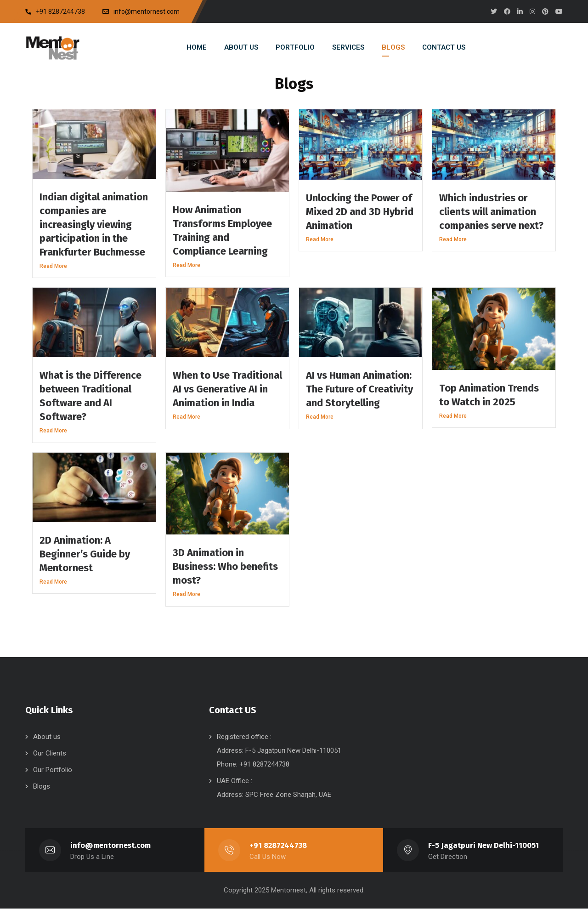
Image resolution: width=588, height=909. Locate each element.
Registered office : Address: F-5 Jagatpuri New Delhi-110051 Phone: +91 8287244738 (279, 750)
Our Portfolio (53, 770)
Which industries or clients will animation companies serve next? (491, 212)
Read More (53, 266)
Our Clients (50, 753)
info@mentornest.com (110, 845)
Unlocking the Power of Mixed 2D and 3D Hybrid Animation (360, 212)
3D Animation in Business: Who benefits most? (225, 566)
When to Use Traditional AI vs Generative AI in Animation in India (227, 389)
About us (47, 737)
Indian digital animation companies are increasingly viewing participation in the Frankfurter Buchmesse (94, 224)
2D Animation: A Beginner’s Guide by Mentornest (85, 554)
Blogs (42, 786)
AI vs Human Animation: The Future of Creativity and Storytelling (359, 389)
